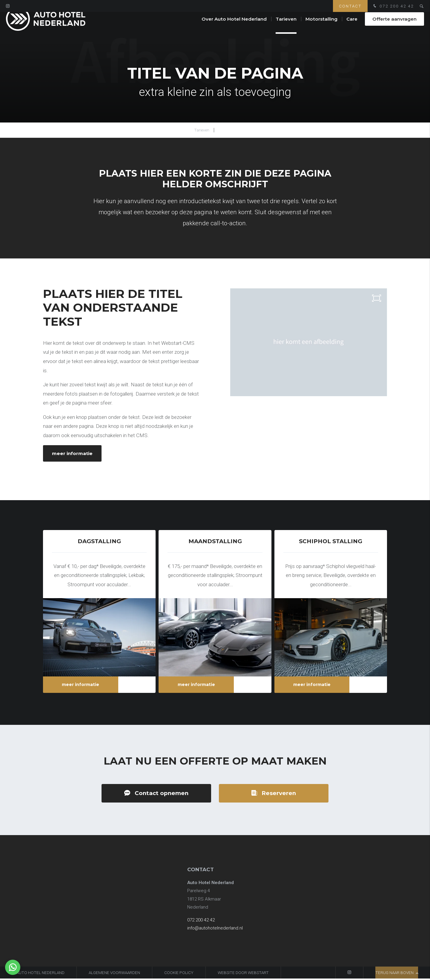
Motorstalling (321, 27)
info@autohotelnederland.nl (215, 930)
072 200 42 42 (393, 6)
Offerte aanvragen (394, 27)
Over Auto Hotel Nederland (234, 27)
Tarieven (286, 27)
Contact (350, 6)
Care (352, 27)
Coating (227, 130)
